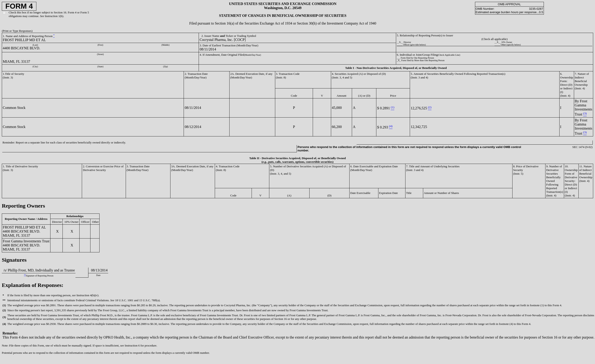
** (25, 275)
